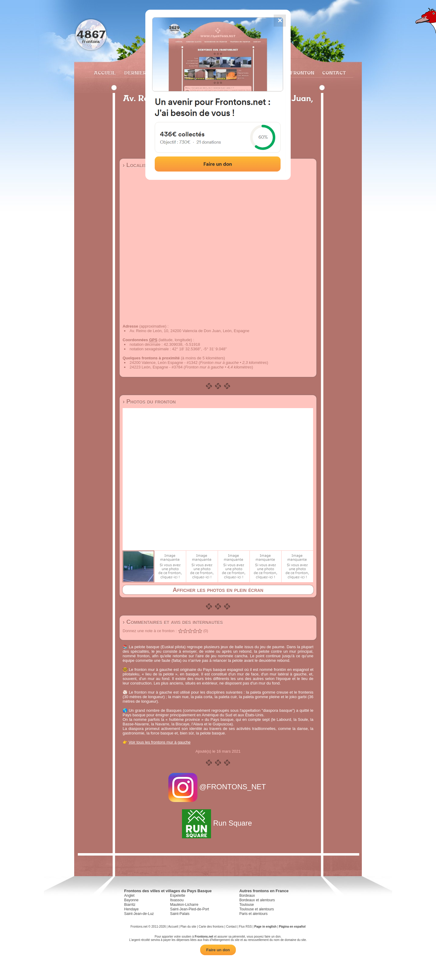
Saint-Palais (180, 914)
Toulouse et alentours (256, 909)
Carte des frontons (211, 927)
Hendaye (131, 909)
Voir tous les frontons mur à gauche (160, 742)
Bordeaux (247, 896)
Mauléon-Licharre (184, 905)
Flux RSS (245, 927)
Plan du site (188, 927)
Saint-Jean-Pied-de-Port (190, 909)
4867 (91, 34)
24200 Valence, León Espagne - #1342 (164, 363)
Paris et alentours (253, 914)
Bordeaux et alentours (257, 900)
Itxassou (177, 900)
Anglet (129, 896)
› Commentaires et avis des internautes (173, 622)
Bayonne (131, 900)
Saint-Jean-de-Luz (139, 914)
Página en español (292, 927)
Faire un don (218, 950)
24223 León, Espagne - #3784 (156, 367)
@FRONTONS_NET (218, 787)
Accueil (104, 73)
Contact (333, 73)
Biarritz (130, 905)
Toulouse (246, 905)
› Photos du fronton (149, 401)
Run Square (218, 823)
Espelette (178, 896)
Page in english (265, 927)
